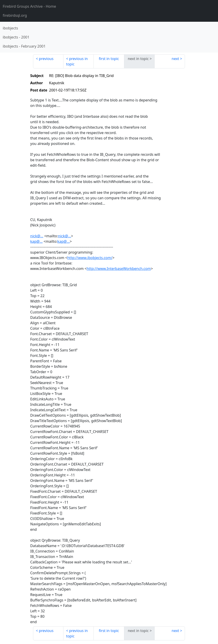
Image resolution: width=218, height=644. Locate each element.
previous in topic (77, 61)
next (175, 59)
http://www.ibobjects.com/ (90, 258)
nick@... (37, 236)
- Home (29, 6)
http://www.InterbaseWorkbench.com (119, 269)
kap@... (37, 241)
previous (46, 59)
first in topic (109, 59)
